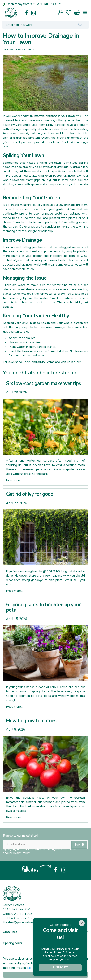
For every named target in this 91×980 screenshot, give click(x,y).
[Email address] (45, 844)
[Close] (82, 923)
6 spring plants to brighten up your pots (43, 607)
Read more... (14, 480)
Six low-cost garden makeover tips (43, 384)
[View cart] (77, 12)
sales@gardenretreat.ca (22, 922)
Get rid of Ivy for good (30, 494)
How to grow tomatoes (31, 721)
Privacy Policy (21, 853)
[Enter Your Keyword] (37, 25)
